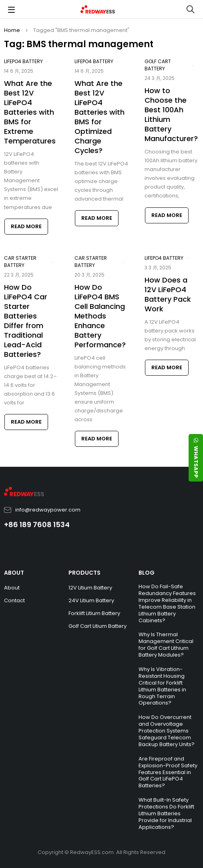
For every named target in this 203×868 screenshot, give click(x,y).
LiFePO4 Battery (23, 61)
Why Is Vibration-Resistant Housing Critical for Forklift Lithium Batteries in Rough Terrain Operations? (162, 686)
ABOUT (14, 573)
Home (12, 30)
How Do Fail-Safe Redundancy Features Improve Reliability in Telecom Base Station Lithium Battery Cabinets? (167, 603)
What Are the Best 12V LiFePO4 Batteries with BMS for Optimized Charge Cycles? (99, 117)
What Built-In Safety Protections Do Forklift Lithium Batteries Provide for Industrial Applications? (166, 813)
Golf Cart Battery (158, 65)
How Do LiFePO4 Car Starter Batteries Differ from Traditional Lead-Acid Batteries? (26, 321)
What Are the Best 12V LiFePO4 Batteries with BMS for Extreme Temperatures (30, 112)
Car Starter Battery (20, 262)
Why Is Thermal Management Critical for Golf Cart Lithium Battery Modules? (166, 645)
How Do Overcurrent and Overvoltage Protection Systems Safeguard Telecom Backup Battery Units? (167, 731)
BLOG (147, 573)
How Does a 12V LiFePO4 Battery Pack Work (168, 294)
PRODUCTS (84, 573)
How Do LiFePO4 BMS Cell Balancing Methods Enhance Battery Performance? (100, 316)
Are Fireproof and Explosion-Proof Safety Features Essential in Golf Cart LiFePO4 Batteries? (168, 772)
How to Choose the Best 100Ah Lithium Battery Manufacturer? (171, 114)
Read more (26, 226)
